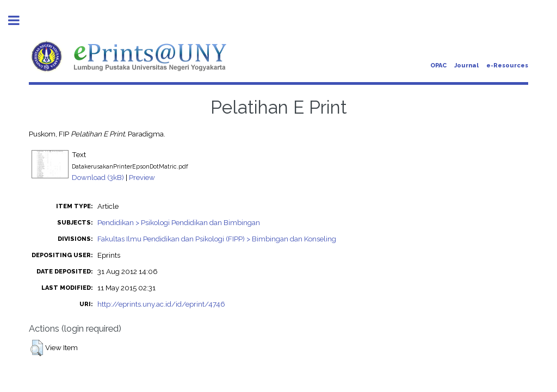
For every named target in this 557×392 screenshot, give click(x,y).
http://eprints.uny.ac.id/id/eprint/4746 (161, 304)
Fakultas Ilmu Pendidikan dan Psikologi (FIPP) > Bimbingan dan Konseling (217, 239)
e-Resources (507, 66)
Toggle (20, 20)
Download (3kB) (98, 177)
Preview (142, 177)
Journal (466, 66)
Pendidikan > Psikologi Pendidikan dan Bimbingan (179, 222)
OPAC (438, 66)
